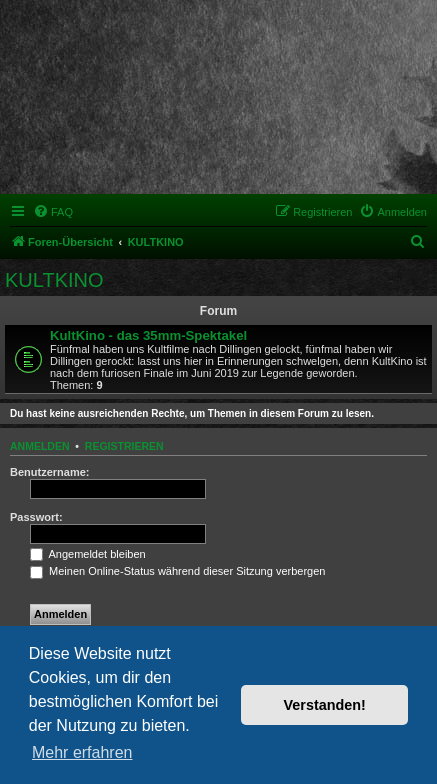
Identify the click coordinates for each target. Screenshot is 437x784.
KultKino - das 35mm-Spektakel (148, 335)
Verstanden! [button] (325, 705)
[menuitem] (53, 212)
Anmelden (40, 446)
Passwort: (36, 517)
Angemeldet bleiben (88, 554)
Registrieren (124, 446)
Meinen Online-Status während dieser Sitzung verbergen (177, 571)
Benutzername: (49, 472)
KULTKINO (54, 280)
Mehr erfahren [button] (82, 752)
